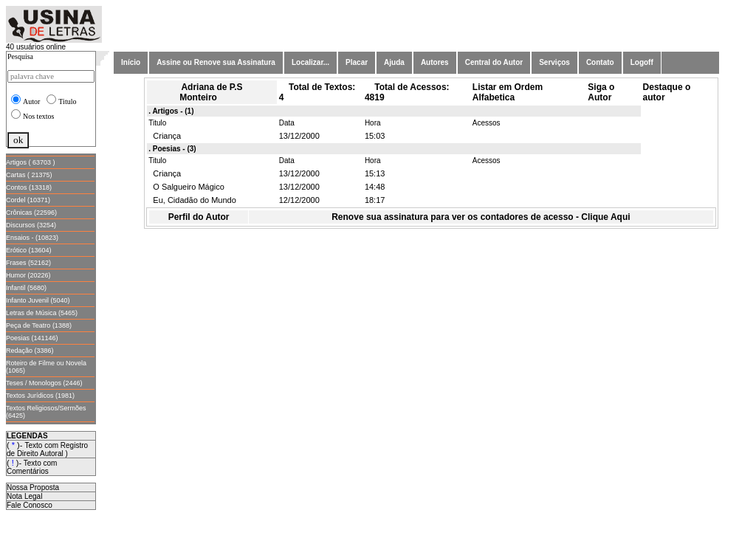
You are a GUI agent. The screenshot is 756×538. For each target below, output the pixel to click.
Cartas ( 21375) (29, 175)
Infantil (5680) (26, 288)
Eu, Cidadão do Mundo (192, 200)
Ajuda (394, 62)
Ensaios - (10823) (32, 238)
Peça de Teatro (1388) (39, 325)
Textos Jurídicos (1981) (40, 396)
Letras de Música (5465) (42, 313)
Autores (435, 62)
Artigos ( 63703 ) (31, 162)
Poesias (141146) (32, 338)
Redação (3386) (30, 351)
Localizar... (310, 62)
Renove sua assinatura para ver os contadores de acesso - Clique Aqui (481, 217)
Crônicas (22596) (31, 213)
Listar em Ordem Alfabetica (508, 92)
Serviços (554, 62)
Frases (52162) (28, 263)
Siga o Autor (601, 92)
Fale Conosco (30, 505)
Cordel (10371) (28, 200)
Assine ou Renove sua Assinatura (216, 62)
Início (131, 62)
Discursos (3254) (31, 225)
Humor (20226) (28, 275)
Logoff (642, 62)
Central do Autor (494, 62)
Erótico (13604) (29, 250)
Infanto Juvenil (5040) (38, 300)
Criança (165, 136)
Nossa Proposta (33, 487)
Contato (600, 62)
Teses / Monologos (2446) (44, 383)
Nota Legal (24, 496)
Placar (357, 62)
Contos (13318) (29, 187)
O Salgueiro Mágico (186, 187)
